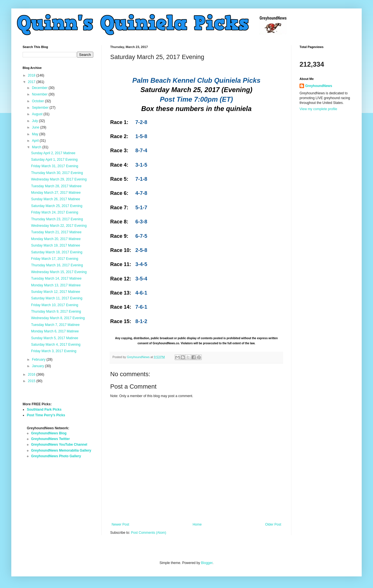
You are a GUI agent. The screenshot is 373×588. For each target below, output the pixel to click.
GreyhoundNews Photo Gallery (56, 456)
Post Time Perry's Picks (46, 415)
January (38, 366)
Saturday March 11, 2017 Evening (57, 298)
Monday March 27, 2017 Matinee (56, 193)
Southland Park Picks (44, 410)
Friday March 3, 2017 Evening (54, 351)
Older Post (273, 524)
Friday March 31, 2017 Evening (55, 166)
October (38, 101)
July (35, 121)
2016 (32, 374)
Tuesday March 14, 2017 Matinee (56, 278)
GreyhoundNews (319, 86)
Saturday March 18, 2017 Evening (57, 252)
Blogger (207, 563)
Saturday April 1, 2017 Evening (54, 160)
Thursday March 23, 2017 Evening (57, 219)
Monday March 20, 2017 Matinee (56, 239)
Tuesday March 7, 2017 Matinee (55, 325)
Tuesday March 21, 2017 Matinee (56, 232)
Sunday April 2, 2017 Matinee (53, 153)
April (36, 141)
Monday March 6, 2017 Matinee (55, 331)
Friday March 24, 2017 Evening (55, 212)
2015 (32, 381)
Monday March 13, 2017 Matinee (56, 285)
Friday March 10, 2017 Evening (55, 305)
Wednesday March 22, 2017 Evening (59, 226)
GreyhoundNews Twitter (50, 439)
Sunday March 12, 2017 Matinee (56, 292)
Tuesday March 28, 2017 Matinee (56, 186)
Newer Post (120, 524)
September (41, 108)
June (36, 127)
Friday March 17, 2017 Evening (55, 259)
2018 (32, 75)
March (37, 147)
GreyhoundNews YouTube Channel (59, 445)
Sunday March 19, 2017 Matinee (56, 245)
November (40, 94)
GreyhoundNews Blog (49, 433)
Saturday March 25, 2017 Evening (57, 206)
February (39, 360)
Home (197, 524)
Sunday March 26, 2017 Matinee (56, 199)
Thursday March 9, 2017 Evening (56, 312)
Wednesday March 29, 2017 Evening (59, 179)
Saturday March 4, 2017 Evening (56, 345)
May (36, 134)
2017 (32, 82)
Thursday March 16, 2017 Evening (57, 265)
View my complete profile (318, 109)
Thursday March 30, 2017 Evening (57, 173)
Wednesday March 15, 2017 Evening (59, 272)
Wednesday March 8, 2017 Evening (58, 318)
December (40, 88)
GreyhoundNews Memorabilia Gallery (61, 450)
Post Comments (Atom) (148, 533)
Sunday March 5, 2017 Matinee (55, 338)
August (38, 114)
